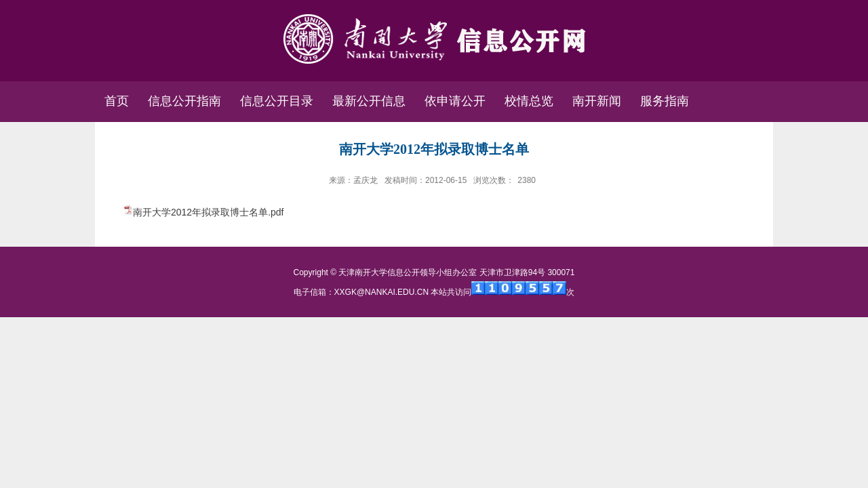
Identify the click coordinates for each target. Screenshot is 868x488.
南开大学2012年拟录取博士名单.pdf (209, 212)
